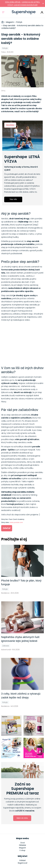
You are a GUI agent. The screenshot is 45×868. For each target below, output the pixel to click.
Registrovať (23, 863)
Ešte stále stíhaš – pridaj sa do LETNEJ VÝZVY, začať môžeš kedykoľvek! (23, 3)
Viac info (13, 199)
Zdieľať (7, 528)
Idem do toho (22, 818)
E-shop (22, 850)
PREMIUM (22, 845)
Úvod (22, 843)
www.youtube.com (16, 522)
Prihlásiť (42, 12)
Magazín (22, 848)
